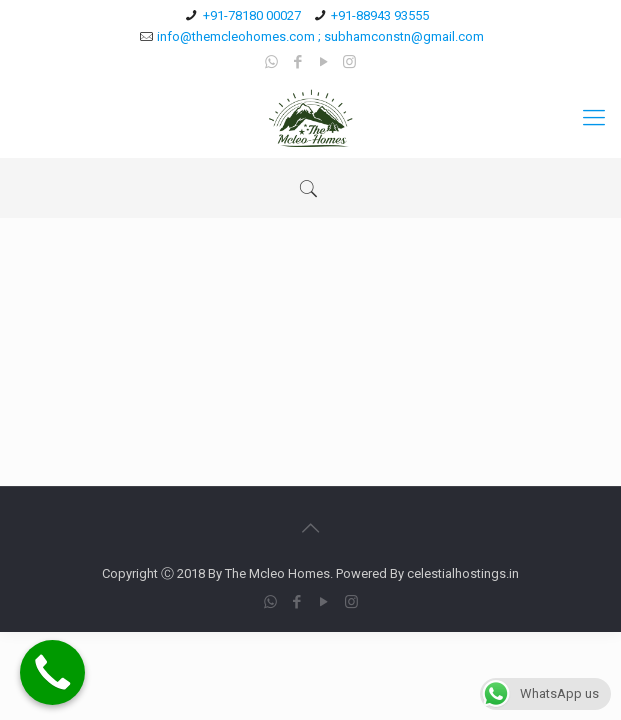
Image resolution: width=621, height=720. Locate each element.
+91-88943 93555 (380, 15)
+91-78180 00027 (252, 15)
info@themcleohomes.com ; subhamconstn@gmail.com (320, 36)
